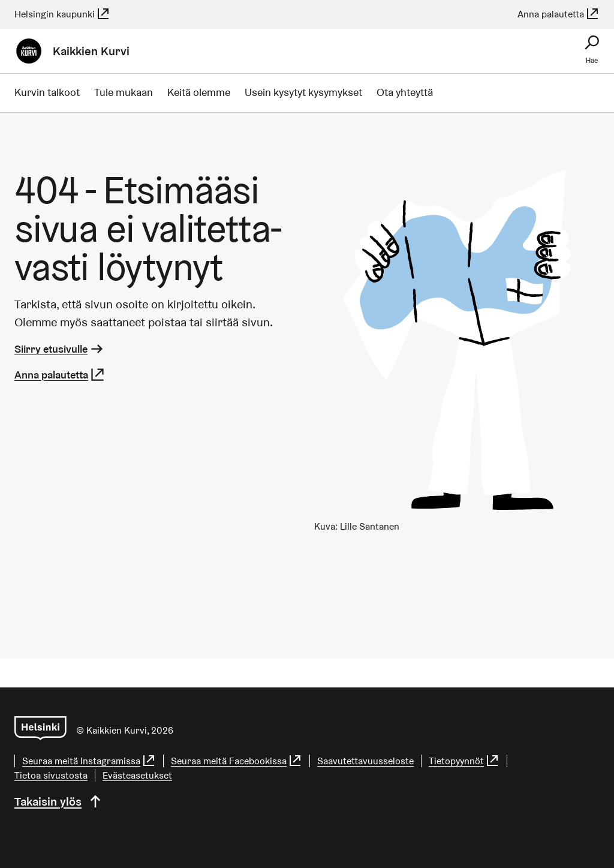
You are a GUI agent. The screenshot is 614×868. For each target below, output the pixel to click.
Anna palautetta (559, 14)
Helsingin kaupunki (62, 14)
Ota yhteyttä (405, 92)
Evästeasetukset (137, 775)
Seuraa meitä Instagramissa (89, 761)
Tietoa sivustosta (51, 775)
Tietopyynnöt (464, 761)
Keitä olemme (199, 92)
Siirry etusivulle (60, 349)
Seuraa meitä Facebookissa (237, 761)
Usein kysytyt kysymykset (303, 92)
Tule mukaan (124, 92)
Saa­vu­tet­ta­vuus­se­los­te (365, 761)
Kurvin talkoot (47, 92)
